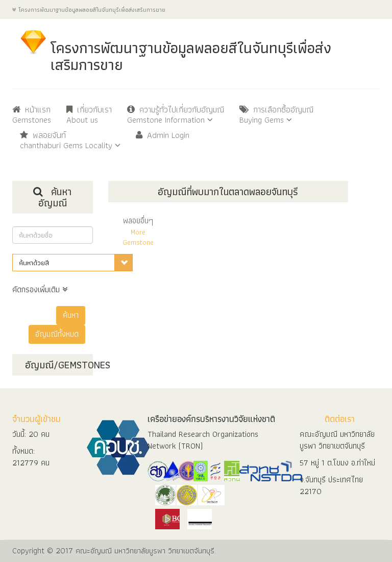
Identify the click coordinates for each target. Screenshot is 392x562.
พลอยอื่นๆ (138, 231)
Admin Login (163, 136)
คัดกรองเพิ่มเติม (40, 289)
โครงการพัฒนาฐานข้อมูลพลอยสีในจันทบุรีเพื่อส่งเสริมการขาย (89, 9)
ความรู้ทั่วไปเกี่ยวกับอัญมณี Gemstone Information (176, 115)
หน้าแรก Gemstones (32, 115)
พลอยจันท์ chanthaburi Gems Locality (70, 141)
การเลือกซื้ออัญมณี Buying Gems (276, 115)
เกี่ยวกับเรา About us (89, 115)
